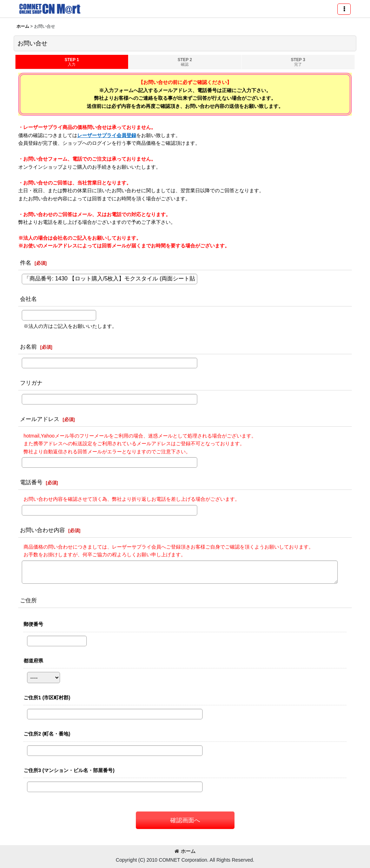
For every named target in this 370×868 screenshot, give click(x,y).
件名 (26, 263)
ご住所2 (47, 734)
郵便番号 (33, 624)
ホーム (185, 851)
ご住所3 (69, 770)
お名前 (28, 346)
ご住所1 (47, 698)
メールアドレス (40, 419)
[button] (344, 9)
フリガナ (31, 383)
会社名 (28, 299)
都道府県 (33, 661)
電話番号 (31, 482)
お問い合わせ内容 (42, 530)
